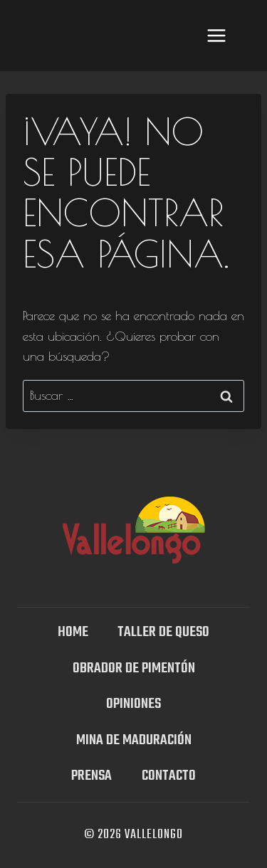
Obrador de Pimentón (134, 668)
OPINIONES (133, 704)
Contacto (169, 776)
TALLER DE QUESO (163, 632)
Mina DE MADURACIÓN (134, 740)
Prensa (91, 776)
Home (73, 632)
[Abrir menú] (216, 35)
